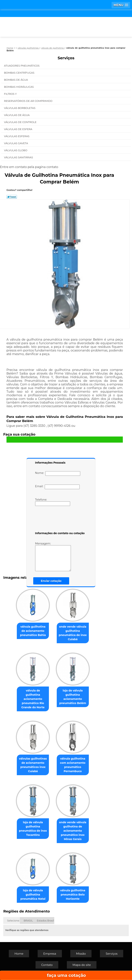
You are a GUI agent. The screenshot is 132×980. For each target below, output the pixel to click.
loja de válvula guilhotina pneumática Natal (33, 895)
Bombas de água (16, 80)
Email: (57, 487)
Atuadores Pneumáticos (22, 66)
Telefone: (53, 502)
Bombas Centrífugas (19, 73)
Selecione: (13, 921)
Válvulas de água (17, 115)
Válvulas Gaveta (16, 143)
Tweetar (12, 197)
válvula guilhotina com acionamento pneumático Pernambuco (73, 765)
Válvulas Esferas (17, 136)
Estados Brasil (45, 921)
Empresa (50, 954)
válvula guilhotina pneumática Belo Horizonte (73, 895)
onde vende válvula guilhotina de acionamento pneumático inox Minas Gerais (73, 831)
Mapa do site (82, 965)
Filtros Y (11, 94)
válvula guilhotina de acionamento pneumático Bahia (33, 631)
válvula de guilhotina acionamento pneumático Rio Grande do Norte (33, 699)
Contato (47, 965)
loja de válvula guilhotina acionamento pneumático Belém (73, 697)
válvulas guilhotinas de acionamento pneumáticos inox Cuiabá (33, 765)
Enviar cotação (51, 581)
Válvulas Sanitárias (19, 157)
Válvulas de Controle (21, 122)
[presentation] (59, 519)
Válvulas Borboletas (20, 108)
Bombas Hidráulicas (19, 87)
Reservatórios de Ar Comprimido (29, 101)
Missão (81, 954)
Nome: (58, 474)
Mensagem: (53, 556)
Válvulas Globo (16, 150)
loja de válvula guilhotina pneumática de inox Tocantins (33, 829)
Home (19, 954)
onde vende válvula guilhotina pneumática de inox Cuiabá (73, 633)
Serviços (66, 58)
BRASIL (28, 921)
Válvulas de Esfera (18, 129)
